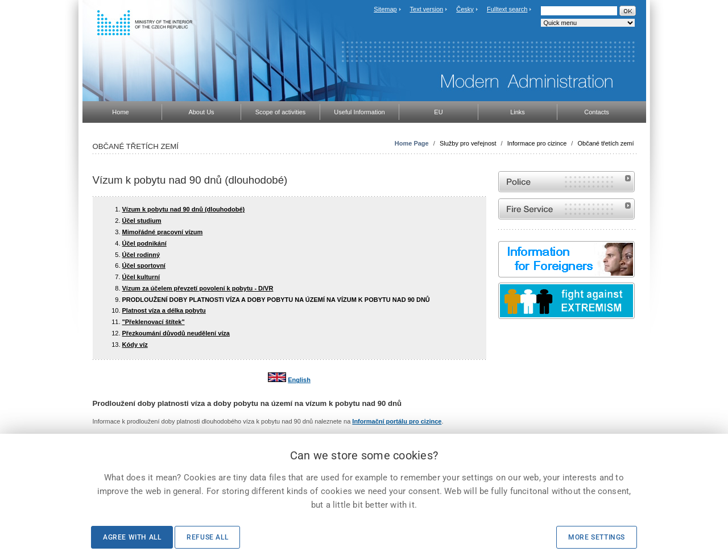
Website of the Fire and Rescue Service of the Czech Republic (566, 209)
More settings (597, 537)
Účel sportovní (144, 266)
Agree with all (132, 537)
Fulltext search (507, 9)
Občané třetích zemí (605, 143)
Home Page (412, 143)
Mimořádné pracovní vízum (163, 232)
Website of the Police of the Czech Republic (566, 182)
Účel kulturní (141, 277)
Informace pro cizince (537, 143)
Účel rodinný (141, 255)
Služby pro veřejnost (468, 143)
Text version (427, 9)
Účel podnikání (144, 243)
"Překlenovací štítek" (154, 322)
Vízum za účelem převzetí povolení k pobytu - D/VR (198, 288)
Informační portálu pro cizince (397, 421)
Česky (465, 9)
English (299, 380)
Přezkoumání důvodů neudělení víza (176, 333)
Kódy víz (135, 345)
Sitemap (385, 9)
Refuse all (207, 537)
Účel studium (142, 221)
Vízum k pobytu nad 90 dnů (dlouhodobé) (184, 209)
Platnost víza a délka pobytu (164, 310)
